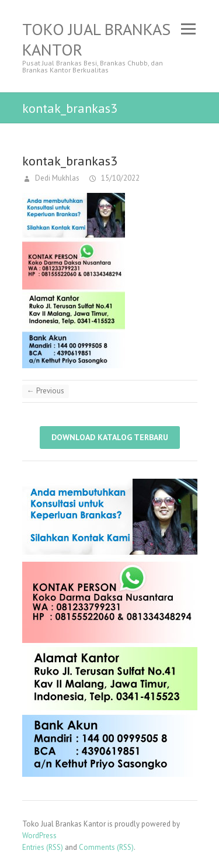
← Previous (46, 391)
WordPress (39, 836)
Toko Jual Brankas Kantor (96, 39)
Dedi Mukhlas (56, 178)
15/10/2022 (119, 178)
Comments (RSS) (106, 847)
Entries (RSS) (43, 847)
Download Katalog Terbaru (110, 437)
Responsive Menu (189, 29)
